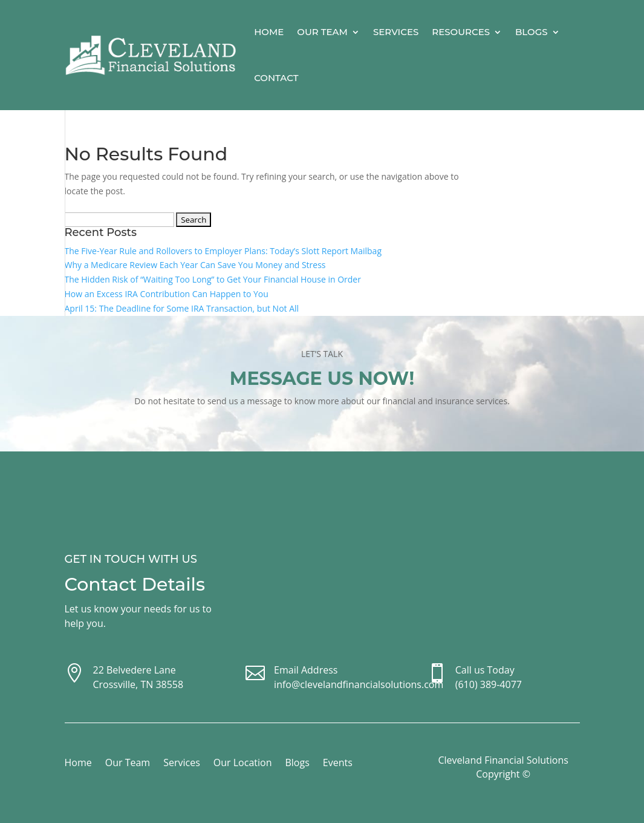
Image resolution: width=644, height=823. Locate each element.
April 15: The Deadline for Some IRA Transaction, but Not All (182, 308)
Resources (461, 32)
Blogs (532, 32)
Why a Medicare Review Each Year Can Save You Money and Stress (195, 265)
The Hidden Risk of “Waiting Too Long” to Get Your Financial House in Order (213, 279)
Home (269, 32)
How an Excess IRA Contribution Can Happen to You (167, 294)
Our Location (243, 764)
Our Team (322, 32)
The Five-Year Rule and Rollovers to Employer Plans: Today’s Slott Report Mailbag (223, 251)
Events (338, 764)
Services (396, 32)
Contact (276, 78)
